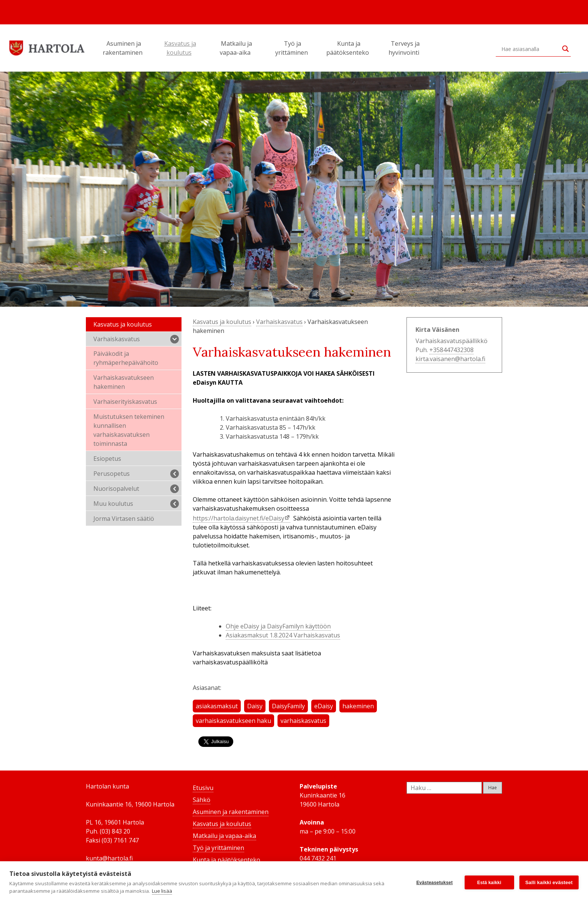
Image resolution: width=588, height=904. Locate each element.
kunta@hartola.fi (109, 858)
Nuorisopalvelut (136, 489)
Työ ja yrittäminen (293, 48)
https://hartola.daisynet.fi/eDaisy (238, 518)
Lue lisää (162, 891)
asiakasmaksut (217, 706)
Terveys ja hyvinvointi (405, 48)
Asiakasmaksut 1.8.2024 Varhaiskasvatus (283, 635)
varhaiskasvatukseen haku (233, 721)
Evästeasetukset (434, 883)
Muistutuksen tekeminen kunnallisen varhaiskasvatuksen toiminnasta (129, 430)
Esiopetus (107, 459)
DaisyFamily (288, 706)
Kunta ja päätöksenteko (349, 48)
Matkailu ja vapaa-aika (236, 48)
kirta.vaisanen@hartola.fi (450, 359)
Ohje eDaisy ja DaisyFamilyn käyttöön (278, 626)
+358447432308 (451, 350)
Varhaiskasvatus (136, 339)
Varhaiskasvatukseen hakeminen (124, 382)
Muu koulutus (136, 504)
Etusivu (203, 788)
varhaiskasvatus (303, 721)
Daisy (255, 706)
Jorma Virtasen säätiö (124, 519)
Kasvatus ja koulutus (180, 48)
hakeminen (358, 706)
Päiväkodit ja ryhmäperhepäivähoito (126, 358)
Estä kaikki (489, 883)
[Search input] (530, 49)
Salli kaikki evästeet (549, 882)
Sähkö (202, 800)
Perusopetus (136, 474)
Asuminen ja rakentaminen (124, 48)
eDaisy (324, 706)
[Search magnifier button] (565, 49)
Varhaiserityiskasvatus (125, 402)
